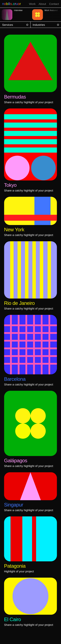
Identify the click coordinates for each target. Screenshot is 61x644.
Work (32, 4)
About (42, 4)
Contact (54, 4)
